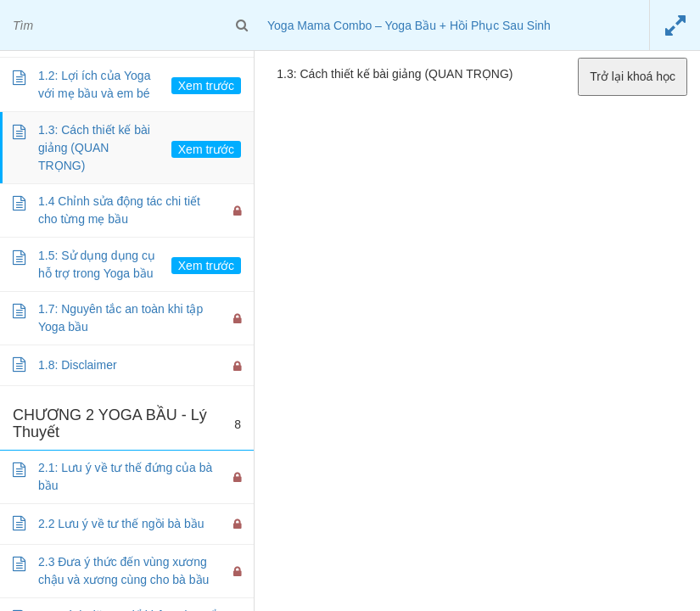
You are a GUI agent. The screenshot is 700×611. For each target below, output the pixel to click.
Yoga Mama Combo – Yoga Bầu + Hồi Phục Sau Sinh (409, 25)
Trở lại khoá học (633, 76)
